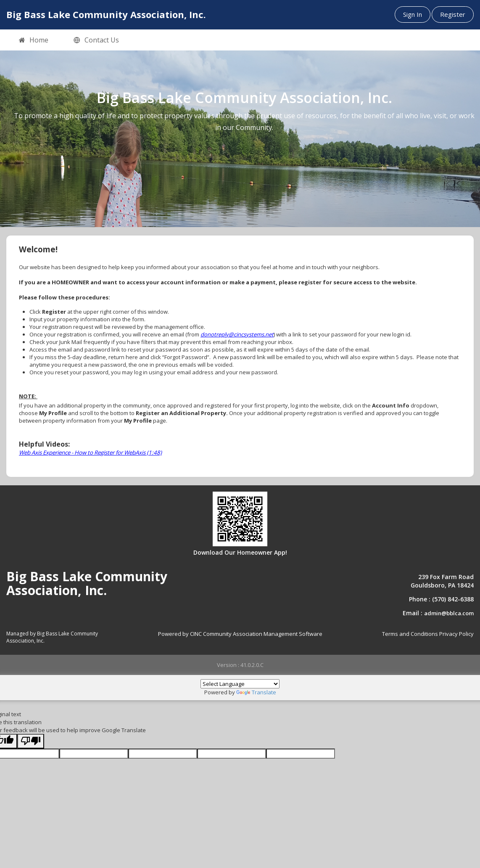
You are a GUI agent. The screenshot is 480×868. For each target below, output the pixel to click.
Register (453, 14)
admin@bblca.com (449, 613)
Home (34, 40)
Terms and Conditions (410, 634)
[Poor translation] (31, 741)
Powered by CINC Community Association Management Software (240, 634)
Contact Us (96, 40)
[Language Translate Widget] (240, 684)
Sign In (413, 14)
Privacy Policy (456, 634)
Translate (256, 692)
